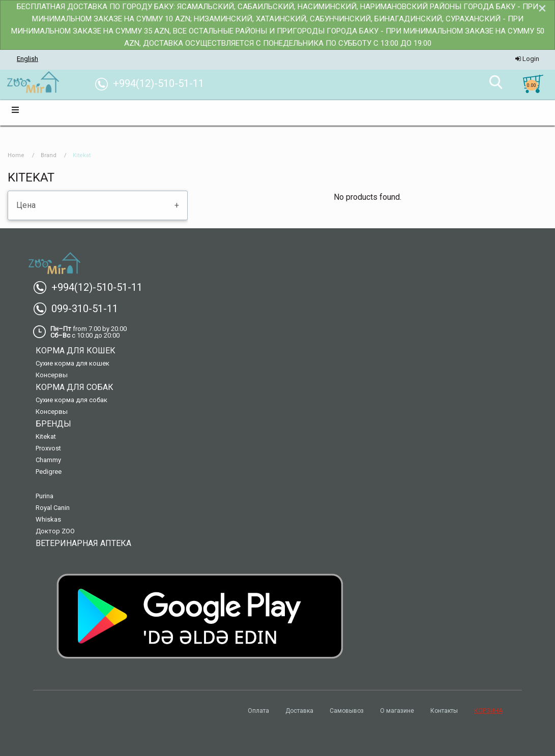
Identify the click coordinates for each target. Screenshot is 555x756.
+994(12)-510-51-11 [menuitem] (153, 83)
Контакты (444, 711)
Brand (49, 155)
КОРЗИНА (488, 711)
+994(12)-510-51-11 (92, 287)
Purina (45, 496)
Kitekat (46, 436)
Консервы (52, 375)
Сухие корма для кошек (72, 363)
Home (16, 155)
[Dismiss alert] (542, 8)
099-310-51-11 (80, 309)
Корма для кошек (76, 351)
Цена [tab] (26, 205)
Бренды (53, 424)
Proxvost (48, 448)
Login (527, 59)
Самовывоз (347, 711)
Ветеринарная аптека (83, 543)
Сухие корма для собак (71, 400)
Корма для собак (75, 387)
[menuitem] (33, 83)
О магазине (397, 711)
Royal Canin (53, 508)
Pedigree (49, 472)
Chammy (48, 460)
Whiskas (48, 519)
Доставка (299, 711)
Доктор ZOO (55, 531)
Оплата (258, 711)
